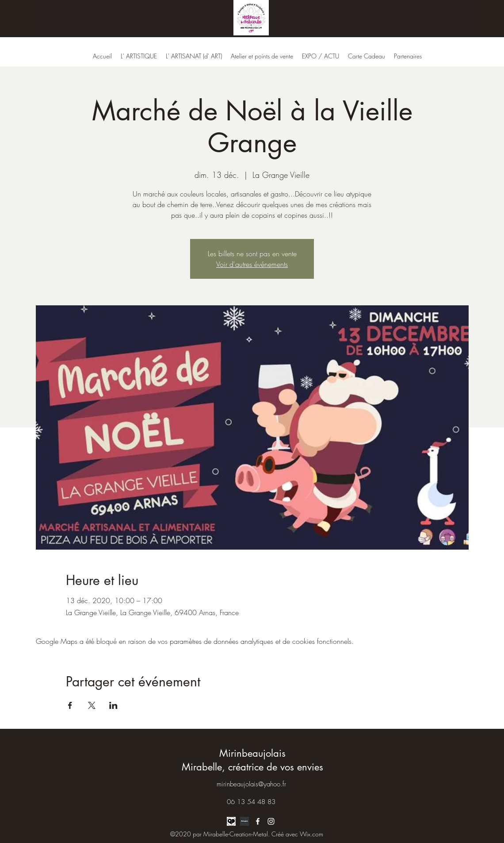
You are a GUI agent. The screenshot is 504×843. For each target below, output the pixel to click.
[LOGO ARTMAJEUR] (244, 821)
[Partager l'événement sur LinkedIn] (113, 705)
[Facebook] (258, 821)
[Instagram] (271, 821)
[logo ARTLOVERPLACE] (231, 821)
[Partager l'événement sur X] (92, 705)
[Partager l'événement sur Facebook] (70, 705)
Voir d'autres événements (252, 264)
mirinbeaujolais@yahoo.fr (251, 784)
